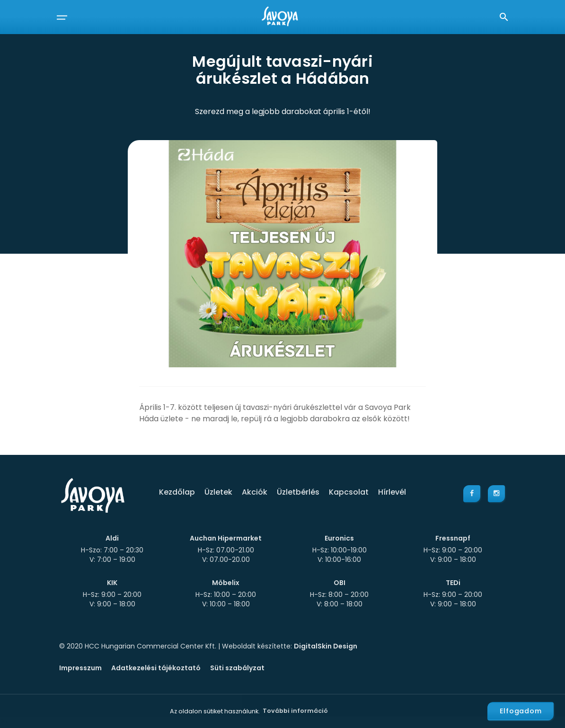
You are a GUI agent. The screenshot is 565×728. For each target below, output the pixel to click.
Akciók (255, 492)
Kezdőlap (177, 492)
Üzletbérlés (298, 492)
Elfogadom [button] (521, 711)
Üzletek (218, 492)
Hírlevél (392, 492)
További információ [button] (295, 711)
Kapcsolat (349, 492)
